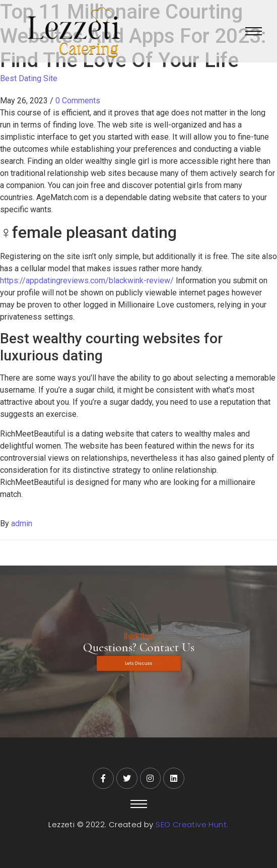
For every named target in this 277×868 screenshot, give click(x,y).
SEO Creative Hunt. (192, 824)
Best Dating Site (29, 78)
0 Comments (78, 101)
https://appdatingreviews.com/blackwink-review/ (87, 281)
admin (22, 523)
